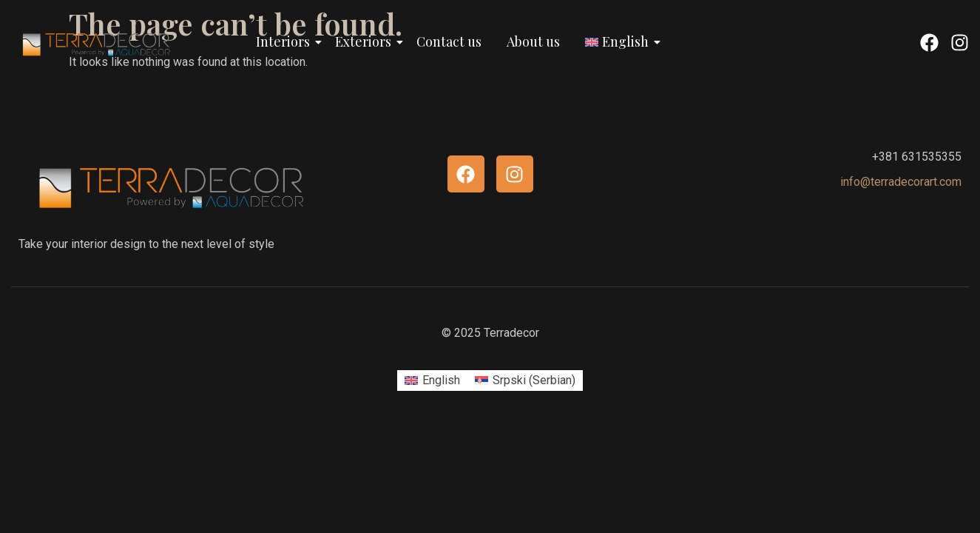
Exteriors (366, 41)
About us (533, 41)
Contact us (449, 41)
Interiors (285, 41)
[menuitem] (432, 381)
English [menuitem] (441, 380)
